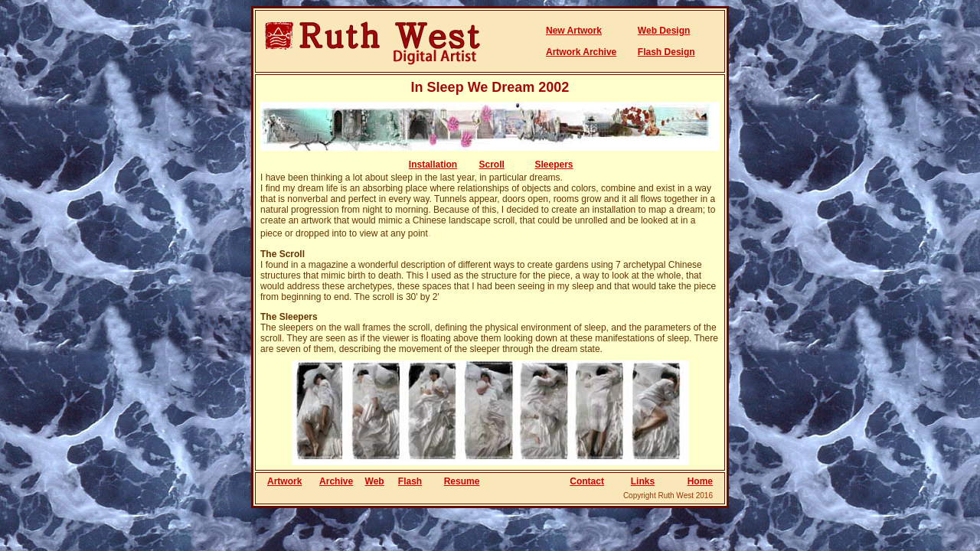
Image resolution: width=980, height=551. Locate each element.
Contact (587, 481)
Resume (462, 481)
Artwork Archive (581, 52)
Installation (433, 165)
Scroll (492, 165)
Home (700, 481)
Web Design (664, 31)
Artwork (284, 481)
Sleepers (554, 165)
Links (643, 481)
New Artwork (574, 31)
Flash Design (666, 52)
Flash (410, 481)
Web (375, 481)
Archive (336, 481)
